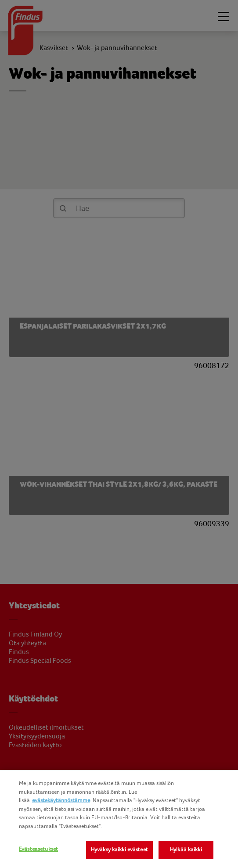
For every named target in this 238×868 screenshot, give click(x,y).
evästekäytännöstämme (61, 800)
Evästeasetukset (38, 849)
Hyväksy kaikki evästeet (119, 850)
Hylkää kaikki (186, 850)
